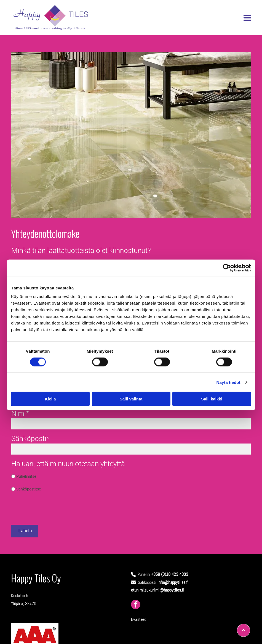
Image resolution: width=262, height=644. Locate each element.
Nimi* (20, 413)
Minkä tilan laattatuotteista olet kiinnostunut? (81, 250)
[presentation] (53, 508)
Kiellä (50, 399)
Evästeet (138, 619)
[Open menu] (247, 18)
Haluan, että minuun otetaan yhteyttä (68, 464)
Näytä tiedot (228, 382)
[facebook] (136, 605)
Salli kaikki (212, 399)
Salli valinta (131, 399)
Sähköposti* (30, 439)
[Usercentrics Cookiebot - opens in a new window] (227, 268)
